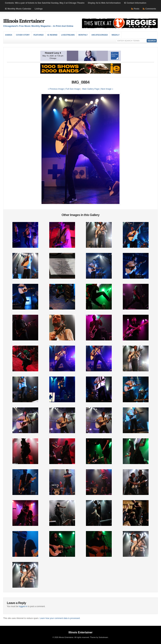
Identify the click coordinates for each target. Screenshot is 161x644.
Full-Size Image (73, 89)
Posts (137, 9)
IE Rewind (52, 35)
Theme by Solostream (99, 637)
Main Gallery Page (91, 89)
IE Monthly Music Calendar (18, 9)
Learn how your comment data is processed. (60, 618)
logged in (23, 606)
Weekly (116, 35)
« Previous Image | (57, 89)
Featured (38, 35)
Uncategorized (100, 35)
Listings (39, 9)
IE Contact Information (135, 3)
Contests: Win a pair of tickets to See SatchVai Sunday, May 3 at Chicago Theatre (45, 3)
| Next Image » (106, 89)
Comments (151, 9)
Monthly (83, 35)
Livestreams (68, 35)
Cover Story (23, 35)
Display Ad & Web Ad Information (104, 3)
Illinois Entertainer (24, 21)
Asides (9, 35)
